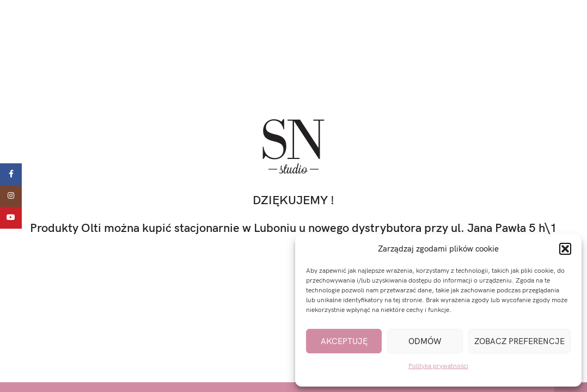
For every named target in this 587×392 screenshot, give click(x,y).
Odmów (425, 341)
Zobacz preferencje (519, 341)
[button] (565, 249)
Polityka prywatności (438, 366)
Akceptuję (344, 341)
